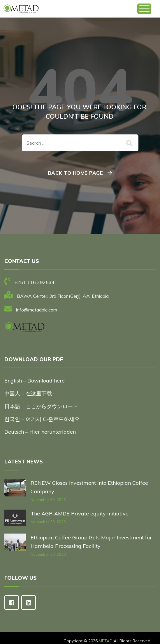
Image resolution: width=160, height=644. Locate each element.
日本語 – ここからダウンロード (41, 406)
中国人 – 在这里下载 (28, 393)
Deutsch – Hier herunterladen (40, 432)
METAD (106, 641)
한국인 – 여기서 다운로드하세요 (42, 419)
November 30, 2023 (48, 500)
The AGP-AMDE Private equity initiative (80, 514)
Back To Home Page (75, 173)
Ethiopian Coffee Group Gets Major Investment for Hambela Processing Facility (91, 542)
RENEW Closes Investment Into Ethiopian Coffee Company (89, 487)
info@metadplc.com (37, 310)
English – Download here (35, 381)
